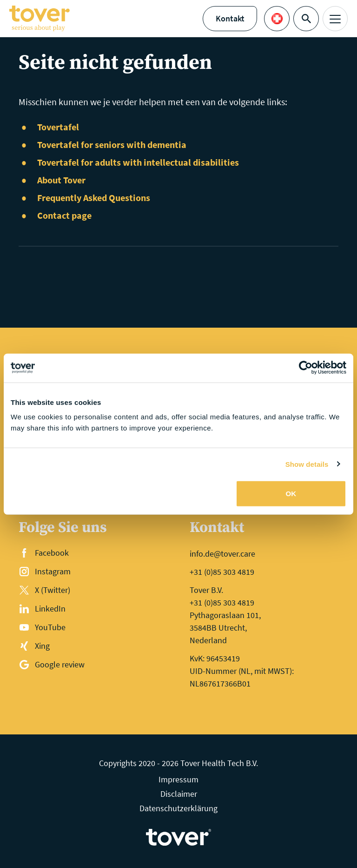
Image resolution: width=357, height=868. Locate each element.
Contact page (64, 215)
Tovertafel (58, 127)
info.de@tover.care (222, 554)
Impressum (178, 779)
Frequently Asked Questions (94, 198)
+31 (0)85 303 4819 (222, 572)
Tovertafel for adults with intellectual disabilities (138, 162)
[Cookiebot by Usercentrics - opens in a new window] (306, 368)
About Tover (61, 180)
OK (291, 494)
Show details (307, 464)
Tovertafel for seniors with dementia (112, 145)
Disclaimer (179, 794)
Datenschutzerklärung (178, 808)
